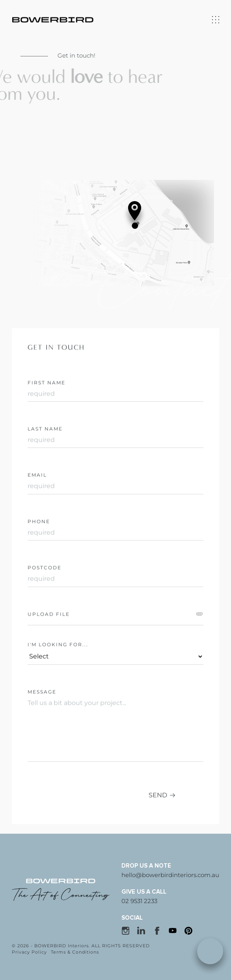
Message (42, 720)
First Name (47, 411)
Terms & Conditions (75, 952)
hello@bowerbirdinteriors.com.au (170, 875)
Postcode (45, 596)
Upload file (49, 643)
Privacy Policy (29, 952)
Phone (39, 550)
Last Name (45, 457)
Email (37, 503)
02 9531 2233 (139, 901)
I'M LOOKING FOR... (58, 673)
